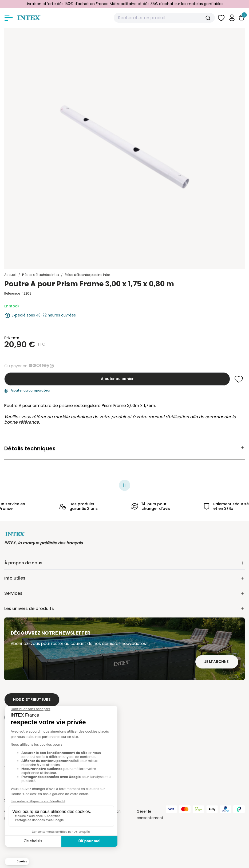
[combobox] (164, 18)
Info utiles (124, 578)
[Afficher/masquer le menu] (9, 18)
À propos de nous (124, 563)
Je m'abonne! (217, 662)
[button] (232, 18)
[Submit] (209, 18)
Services (124, 593)
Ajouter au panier (117, 379)
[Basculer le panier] (242, 18)
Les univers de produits (124, 609)
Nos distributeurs (32, 700)
